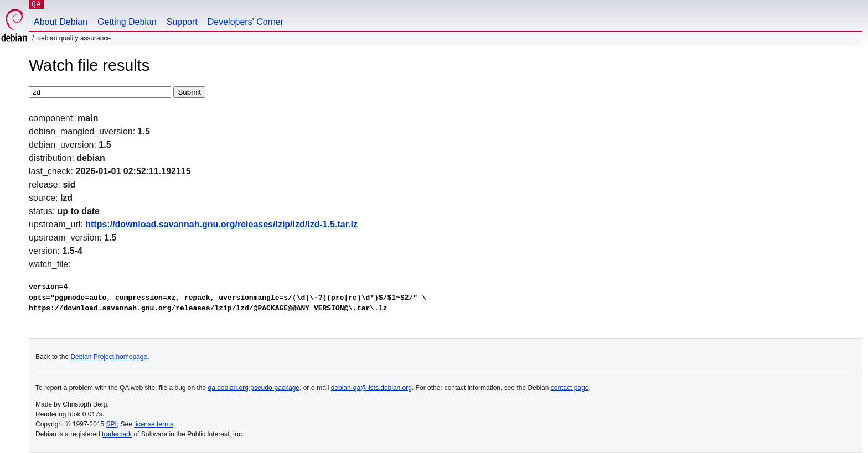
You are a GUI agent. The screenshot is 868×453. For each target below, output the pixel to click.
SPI (112, 424)
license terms (154, 424)
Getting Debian (127, 22)
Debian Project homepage (109, 357)
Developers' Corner (246, 22)
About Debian (61, 22)
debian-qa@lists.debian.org (371, 388)
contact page (570, 388)
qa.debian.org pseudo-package (254, 388)
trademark (117, 434)
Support (182, 22)
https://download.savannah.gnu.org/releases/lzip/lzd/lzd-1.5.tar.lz (221, 224)
